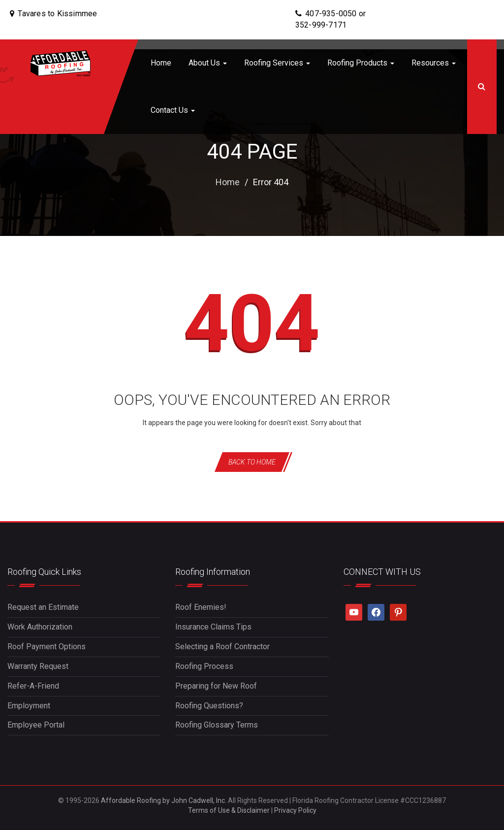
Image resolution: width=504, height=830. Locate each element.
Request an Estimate (43, 607)
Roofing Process (204, 666)
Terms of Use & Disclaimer (229, 810)
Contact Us (173, 110)
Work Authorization (40, 627)
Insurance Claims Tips (213, 627)
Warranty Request (38, 666)
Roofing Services (277, 63)
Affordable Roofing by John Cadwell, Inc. (164, 800)
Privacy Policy (295, 810)
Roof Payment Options (47, 647)
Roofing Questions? (209, 706)
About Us (208, 63)
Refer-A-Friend (33, 686)
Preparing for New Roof (216, 686)
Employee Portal (36, 725)
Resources (434, 63)
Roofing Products (361, 63)
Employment (29, 706)
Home (161, 63)
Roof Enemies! (201, 607)
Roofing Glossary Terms (217, 725)
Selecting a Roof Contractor (222, 647)
